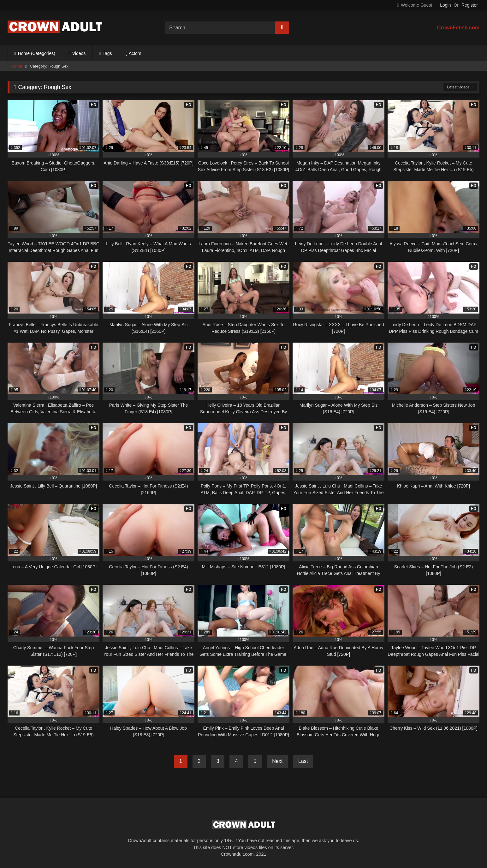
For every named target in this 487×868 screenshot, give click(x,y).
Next (277, 761)
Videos (79, 53)
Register (470, 5)
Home (17, 66)
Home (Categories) (37, 53)
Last (303, 761)
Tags (107, 53)
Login (445, 5)
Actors (135, 53)
